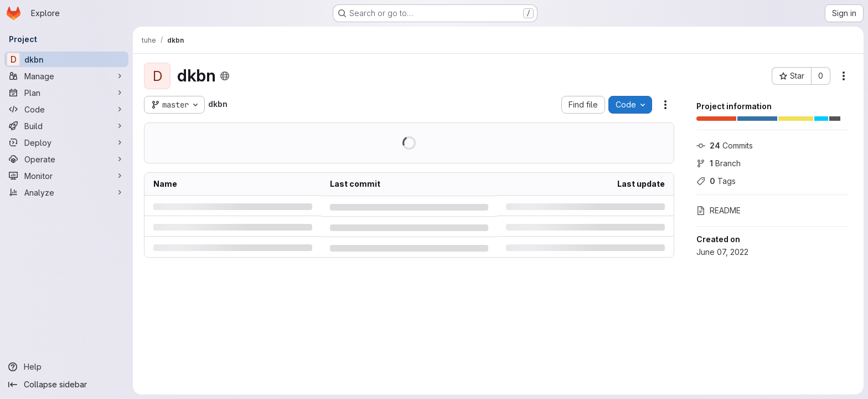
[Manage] (66, 76)
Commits (725, 145)
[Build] (66, 126)
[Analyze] (66, 192)
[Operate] (66, 159)
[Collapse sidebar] (66, 385)
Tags (716, 181)
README (719, 210)
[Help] (66, 367)
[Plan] (66, 93)
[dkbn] (66, 59)
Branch (719, 163)
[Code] (66, 109)
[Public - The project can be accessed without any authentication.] (225, 76)
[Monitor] (66, 176)
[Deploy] (66, 142)
